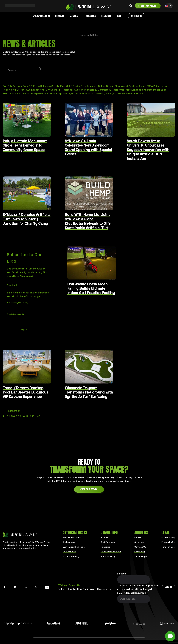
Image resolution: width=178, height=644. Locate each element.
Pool (120, 93)
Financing (105, 547)
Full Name (18, 302)
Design (79, 90)
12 (30, 416)
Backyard (111, 93)
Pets (150, 90)
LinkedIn (122, 574)
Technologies (90, 16)
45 (39, 416)
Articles (104, 537)
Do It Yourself (69, 552)
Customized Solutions (74, 547)
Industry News (35, 93)
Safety (55, 86)
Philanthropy (161, 86)
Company (139, 542)
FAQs (28, 90)
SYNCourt (51, 90)
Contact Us (137, 16)
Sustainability (52, 93)
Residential (118, 90)
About (120, 16)
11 (27, 416)
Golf (141, 93)
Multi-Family (73, 86)
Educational (38, 90)
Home (83, 35)
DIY (31, 86)
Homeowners (48, 633)
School (134, 93)
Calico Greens (106, 86)
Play (63, 86)
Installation (160, 90)
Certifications (108, 542)
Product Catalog (71, 556)
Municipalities (129, 633)
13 (33, 416)
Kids (128, 90)
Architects (104, 633)
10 (24, 416)
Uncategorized (70, 93)
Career (138, 537)
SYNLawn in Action (41, 16)
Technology (90, 90)
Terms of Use (168, 547)
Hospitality (9, 90)
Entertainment (89, 86)
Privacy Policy (168, 542)
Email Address (131, 593)
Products (60, 16)
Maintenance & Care (15, 93)
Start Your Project (148, 6)
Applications (69, 542)
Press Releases (42, 86)
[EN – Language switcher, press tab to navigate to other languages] (168, 6)
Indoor (92, 93)
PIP (60, 90)
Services (74, 16)
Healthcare (68, 90)
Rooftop (133, 86)
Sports (83, 93)
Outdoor (17, 86)
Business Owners (76, 633)
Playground (121, 86)
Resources (106, 16)
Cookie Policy (168, 537)
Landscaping (139, 90)
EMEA (150, 86)
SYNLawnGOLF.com (72, 537)
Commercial (105, 90)
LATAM (20, 90)
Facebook (12, 285)
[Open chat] (170, 636)
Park (25, 86)
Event (142, 86)
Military (101, 93)
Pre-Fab (7, 86)
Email (15, 314)
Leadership (140, 552)
